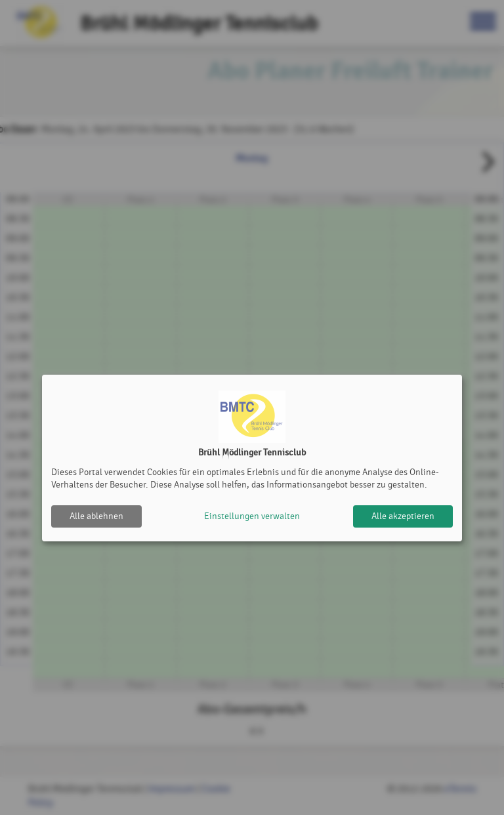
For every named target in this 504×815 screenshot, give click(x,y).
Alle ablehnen (96, 516)
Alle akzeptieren (403, 516)
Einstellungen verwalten (252, 516)
